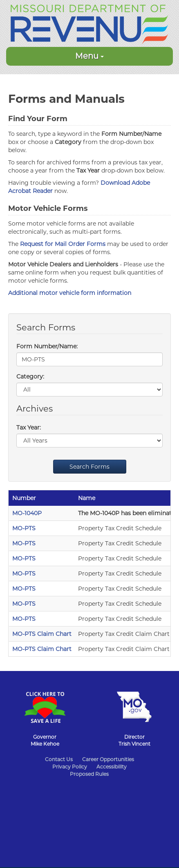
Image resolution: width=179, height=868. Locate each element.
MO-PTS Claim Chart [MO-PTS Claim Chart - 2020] (42, 634)
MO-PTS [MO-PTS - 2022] (24, 573)
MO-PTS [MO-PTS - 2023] (24, 558)
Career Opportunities (108, 759)
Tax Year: (29, 427)
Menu (89, 56)
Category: (30, 376)
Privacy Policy (70, 767)
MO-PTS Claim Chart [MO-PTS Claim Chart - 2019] (42, 649)
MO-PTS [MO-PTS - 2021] (24, 589)
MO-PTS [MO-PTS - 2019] (24, 619)
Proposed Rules (89, 774)
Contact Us (59, 759)
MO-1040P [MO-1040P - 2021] (27, 513)
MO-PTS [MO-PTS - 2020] (24, 604)
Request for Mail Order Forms (63, 244)
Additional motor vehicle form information (70, 293)
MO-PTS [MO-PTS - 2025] (24, 528)
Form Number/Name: (47, 346)
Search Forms (89, 467)
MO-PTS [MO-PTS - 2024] (24, 543)
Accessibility (112, 767)
